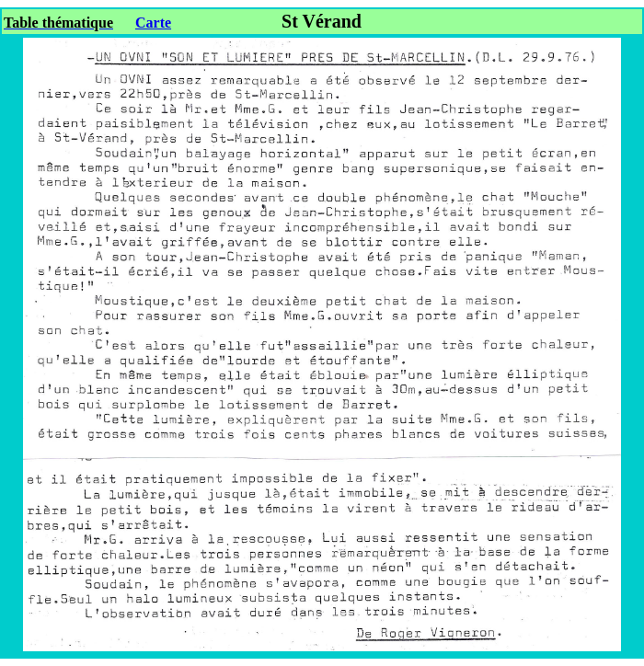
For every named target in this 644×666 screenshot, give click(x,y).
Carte (153, 23)
